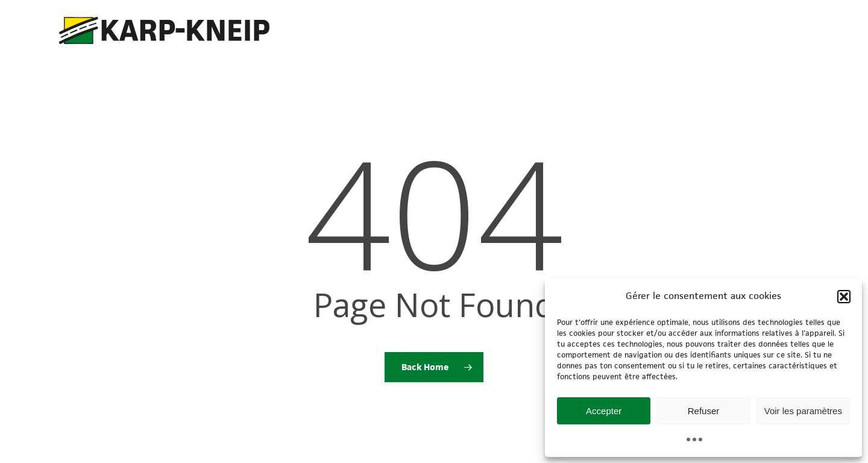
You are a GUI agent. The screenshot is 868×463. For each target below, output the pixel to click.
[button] (844, 297)
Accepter (604, 411)
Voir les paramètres (803, 411)
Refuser (704, 411)
